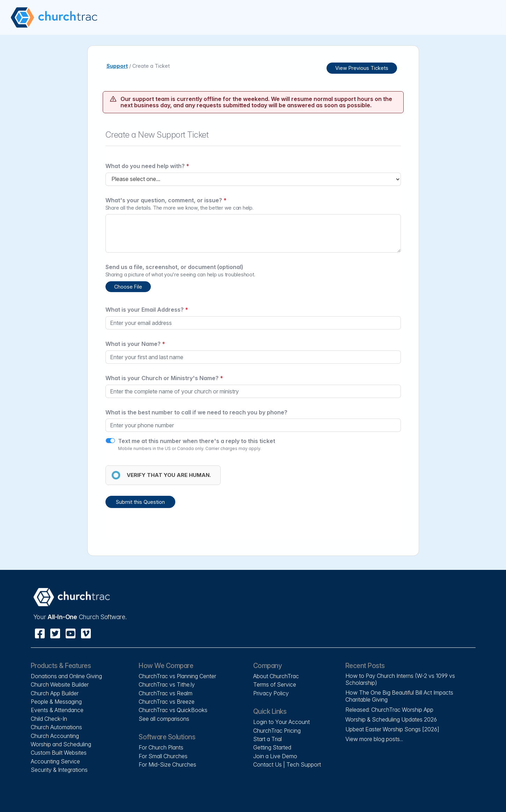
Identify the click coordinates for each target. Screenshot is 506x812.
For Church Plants (161, 747)
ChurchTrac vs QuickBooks (173, 710)
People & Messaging (56, 702)
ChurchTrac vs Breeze (167, 702)
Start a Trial (267, 739)
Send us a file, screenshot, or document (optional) (174, 267)
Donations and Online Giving (66, 676)
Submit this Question (140, 502)
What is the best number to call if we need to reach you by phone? (196, 412)
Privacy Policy (271, 693)
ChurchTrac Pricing (277, 731)
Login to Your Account (281, 722)
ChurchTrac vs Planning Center (177, 676)
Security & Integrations (59, 770)
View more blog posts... (374, 739)
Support (117, 66)
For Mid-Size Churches (167, 764)
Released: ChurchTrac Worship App (389, 710)
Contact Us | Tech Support (287, 764)
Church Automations (56, 727)
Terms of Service (275, 684)
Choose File (128, 287)
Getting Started (272, 747)
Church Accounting (55, 736)
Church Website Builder (60, 684)
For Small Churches (163, 756)
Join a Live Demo (275, 756)
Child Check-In (49, 719)
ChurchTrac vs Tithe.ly (167, 684)
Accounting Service (55, 761)
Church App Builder (55, 693)
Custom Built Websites (59, 753)
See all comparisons (164, 719)
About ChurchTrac (276, 676)
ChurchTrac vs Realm (166, 693)
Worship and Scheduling (61, 744)
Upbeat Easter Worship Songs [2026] (392, 729)
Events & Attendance (57, 710)
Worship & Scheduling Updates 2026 (391, 719)
